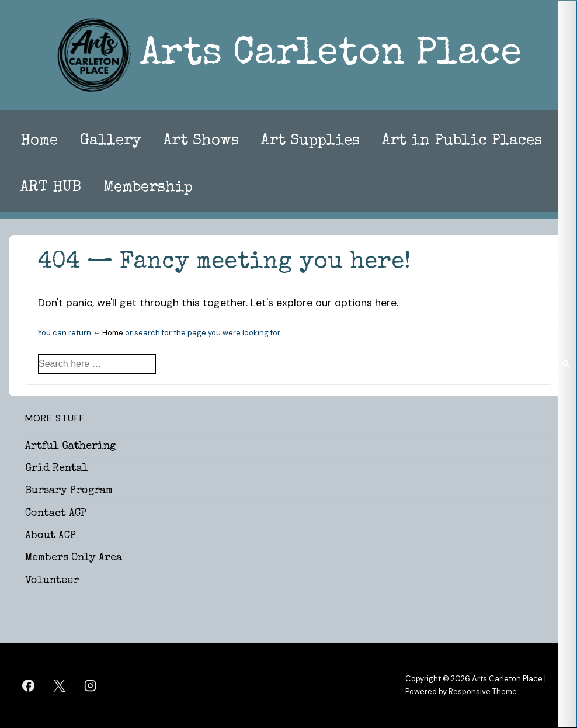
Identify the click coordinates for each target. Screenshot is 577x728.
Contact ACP (56, 514)
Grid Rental (57, 469)
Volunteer (52, 581)
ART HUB (51, 188)
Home (39, 141)
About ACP (51, 536)
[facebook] (29, 685)
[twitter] (60, 685)
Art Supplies (310, 141)
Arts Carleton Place (331, 55)
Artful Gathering (70, 446)
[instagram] (91, 685)
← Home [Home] (108, 333)
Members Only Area (74, 558)
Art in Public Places (462, 141)
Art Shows (201, 141)
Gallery (111, 141)
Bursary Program (69, 491)
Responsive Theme (483, 691)
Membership (148, 188)
